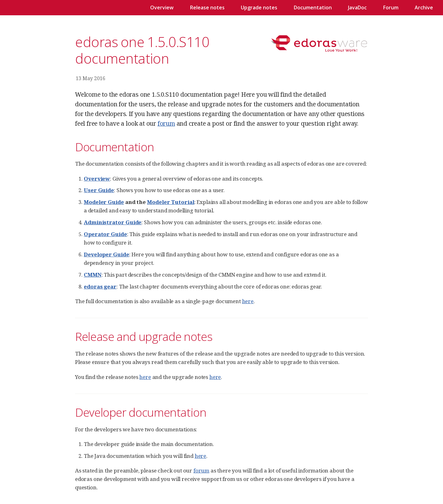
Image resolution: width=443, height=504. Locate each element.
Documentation (313, 7)
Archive (424, 7)
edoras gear (100, 286)
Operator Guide (105, 234)
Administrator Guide (113, 222)
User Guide (99, 190)
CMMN (93, 275)
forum (166, 123)
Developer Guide (107, 254)
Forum (391, 7)
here (248, 301)
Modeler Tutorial (171, 202)
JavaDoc (357, 7)
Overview (162, 7)
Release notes (207, 7)
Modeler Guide (104, 202)
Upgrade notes (259, 7)
